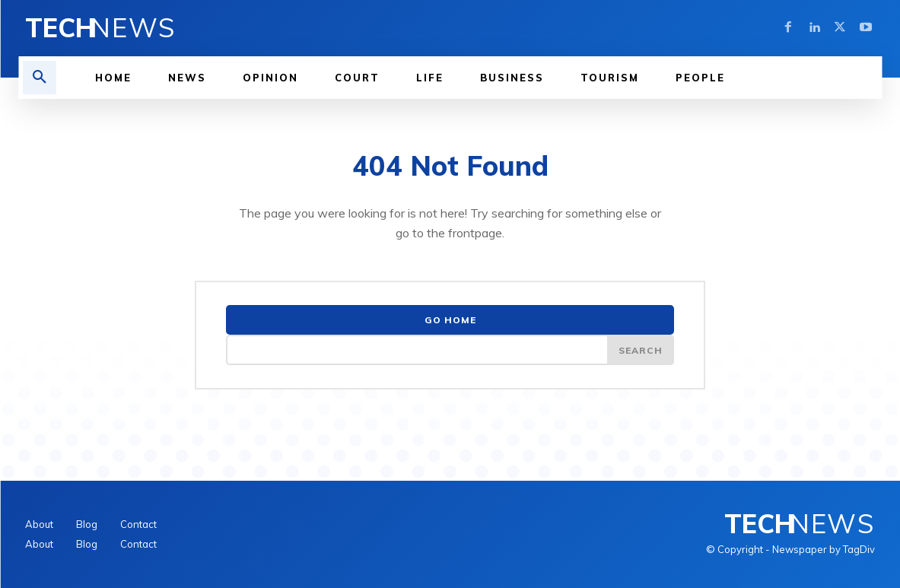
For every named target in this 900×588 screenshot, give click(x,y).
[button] (40, 78)
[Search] (641, 350)
